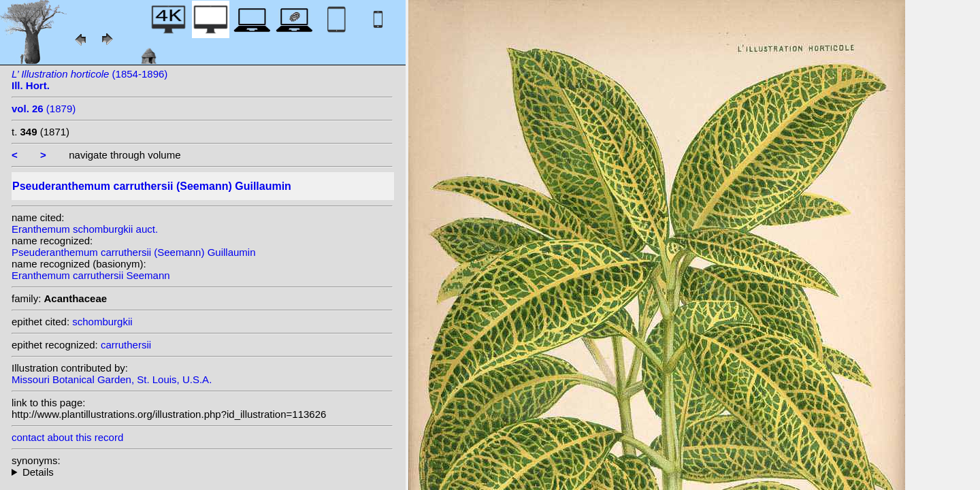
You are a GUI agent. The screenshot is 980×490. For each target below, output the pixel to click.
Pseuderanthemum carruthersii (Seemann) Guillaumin (134, 252)
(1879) (44, 109)
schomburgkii (102, 322)
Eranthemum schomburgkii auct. (85, 229)
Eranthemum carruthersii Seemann (91, 275)
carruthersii (126, 345)
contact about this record (67, 437)
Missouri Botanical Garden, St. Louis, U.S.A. (112, 379)
